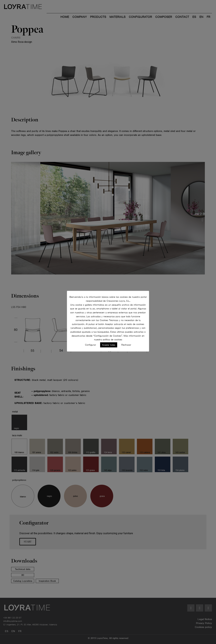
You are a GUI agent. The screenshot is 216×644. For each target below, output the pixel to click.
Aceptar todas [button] (109, 345)
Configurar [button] (91, 345)
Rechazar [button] (126, 345)
